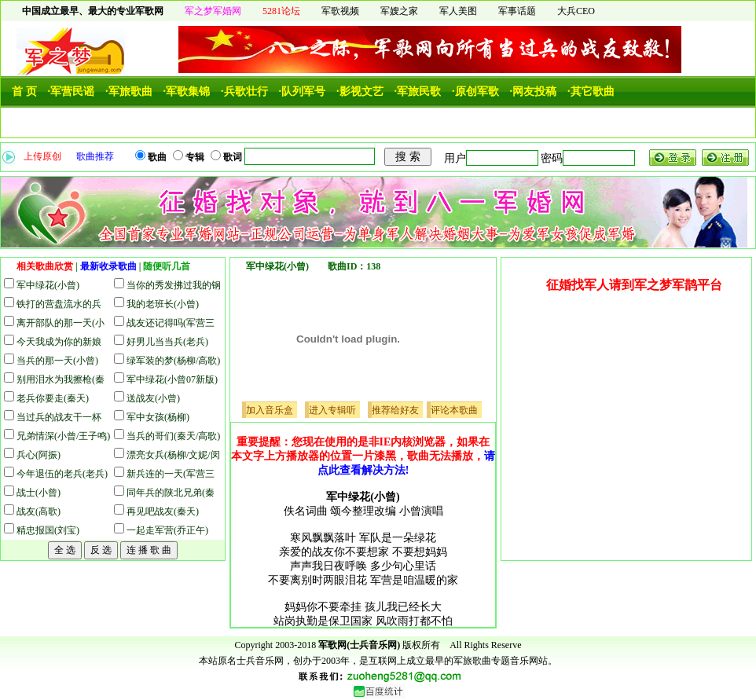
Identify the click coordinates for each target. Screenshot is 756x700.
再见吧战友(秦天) (163, 511)
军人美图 (458, 11)
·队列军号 (303, 92)
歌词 (234, 157)
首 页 (24, 92)
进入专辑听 (332, 410)
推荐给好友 (395, 410)
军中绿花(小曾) (48, 285)
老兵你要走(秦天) (53, 398)
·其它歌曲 (591, 92)
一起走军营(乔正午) (167, 530)
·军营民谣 (72, 92)
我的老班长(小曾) (163, 304)
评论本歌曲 (454, 410)
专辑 (196, 157)
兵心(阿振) (39, 455)
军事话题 (517, 11)
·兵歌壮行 (244, 92)
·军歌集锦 (187, 92)
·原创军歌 (475, 92)
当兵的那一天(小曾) (57, 361)
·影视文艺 (360, 92)
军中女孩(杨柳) (158, 417)
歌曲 (158, 157)
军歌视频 (340, 11)
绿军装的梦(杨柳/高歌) (173, 361)
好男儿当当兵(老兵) (167, 342)
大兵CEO (576, 11)
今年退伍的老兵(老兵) (62, 474)
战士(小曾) (39, 493)
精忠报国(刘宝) (48, 530)
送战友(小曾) (153, 398)
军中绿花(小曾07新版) (172, 379)
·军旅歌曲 (129, 92)
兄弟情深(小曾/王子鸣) (63, 436)
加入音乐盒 (270, 410)
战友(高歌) (39, 511)
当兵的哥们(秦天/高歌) (173, 436)
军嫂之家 (399, 11)
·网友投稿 (534, 92)
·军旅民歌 (418, 92)
